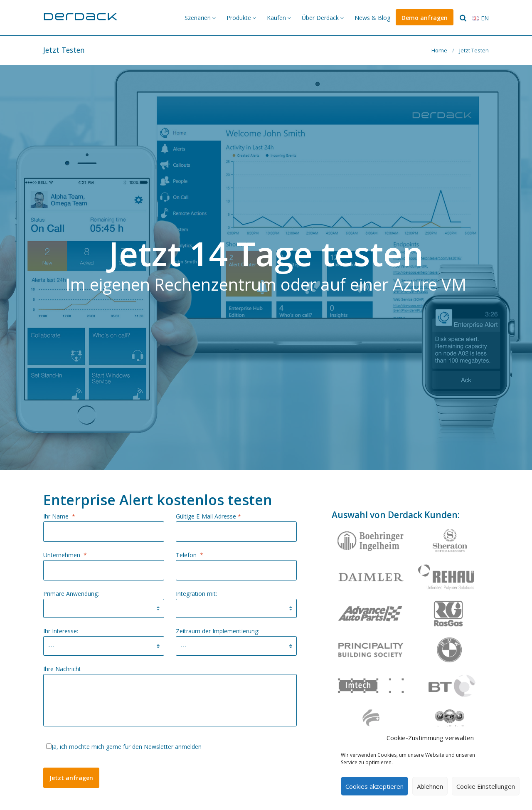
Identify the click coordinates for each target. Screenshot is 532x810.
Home (439, 50)
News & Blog (372, 18)
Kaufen (276, 18)
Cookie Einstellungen (486, 786)
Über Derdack (320, 18)
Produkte (239, 18)
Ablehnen (430, 786)
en (481, 18)
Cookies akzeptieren (374, 786)
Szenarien (198, 18)
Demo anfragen (425, 18)
